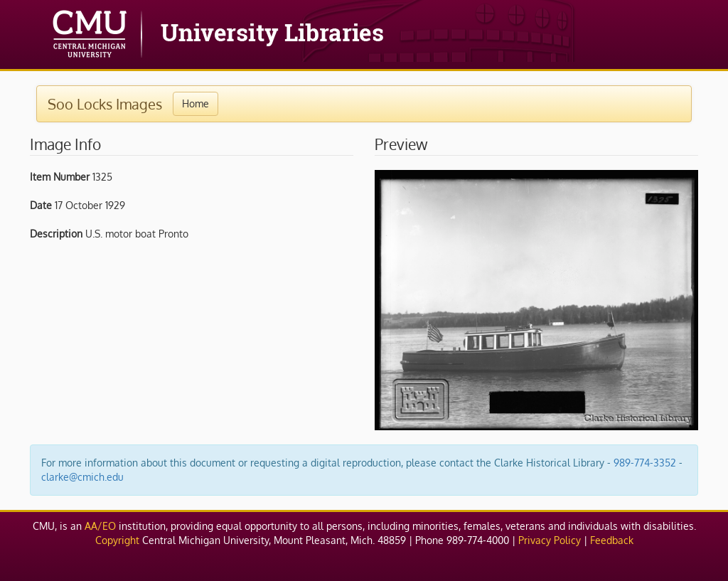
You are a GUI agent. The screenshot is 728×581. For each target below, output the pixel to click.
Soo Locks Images (105, 104)
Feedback (612, 540)
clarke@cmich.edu (82, 477)
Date (41, 205)
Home (196, 103)
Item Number (60, 177)
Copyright (117, 540)
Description (56, 234)
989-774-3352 (645, 463)
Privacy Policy (550, 540)
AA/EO (100, 526)
